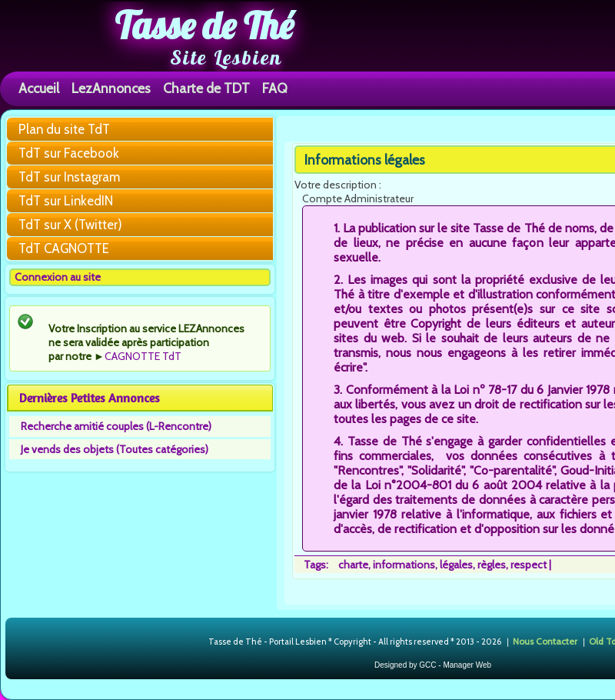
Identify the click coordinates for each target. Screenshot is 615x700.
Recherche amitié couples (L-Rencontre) (116, 426)
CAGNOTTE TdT (143, 356)
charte (353, 565)
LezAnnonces (111, 88)
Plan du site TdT (64, 129)
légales (456, 565)
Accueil (39, 88)
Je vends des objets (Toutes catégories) (115, 449)
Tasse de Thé (204, 25)
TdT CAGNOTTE (64, 248)
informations (404, 565)
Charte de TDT (206, 88)
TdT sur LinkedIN (66, 201)
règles (492, 565)
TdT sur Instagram (69, 177)
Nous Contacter (545, 640)
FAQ (275, 88)
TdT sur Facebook (69, 153)
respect (529, 565)
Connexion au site (58, 277)
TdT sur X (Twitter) (70, 225)
